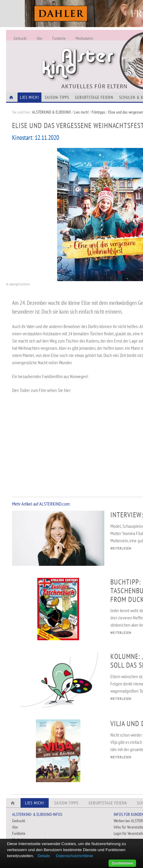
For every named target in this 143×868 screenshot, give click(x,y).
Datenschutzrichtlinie (75, 856)
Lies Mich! (29, 97)
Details (44, 856)
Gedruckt (20, 38)
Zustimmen (122, 863)
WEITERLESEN (121, 548)
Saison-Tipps (57, 97)
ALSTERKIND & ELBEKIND (51, 112)
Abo (39, 38)
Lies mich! (81, 112)
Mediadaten (84, 38)
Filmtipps (98, 112)
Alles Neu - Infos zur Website (106, 54)
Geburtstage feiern (94, 97)
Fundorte (59, 38)
